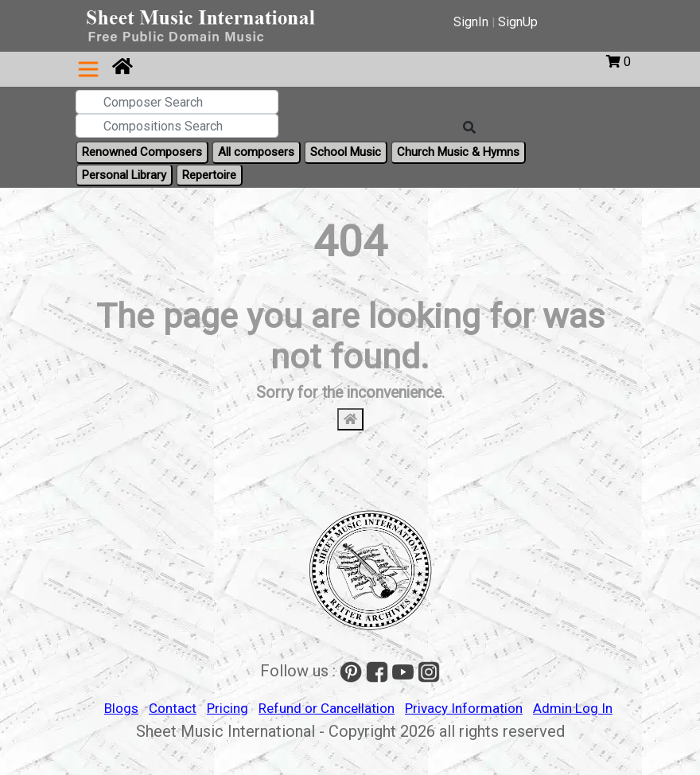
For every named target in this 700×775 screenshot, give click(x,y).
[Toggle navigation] (88, 69)
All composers (256, 152)
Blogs (121, 708)
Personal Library (124, 175)
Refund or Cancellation (327, 708)
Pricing (227, 708)
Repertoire (209, 175)
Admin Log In (573, 708)
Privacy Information (464, 708)
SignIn (471, 22)
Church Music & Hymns (458, 152)
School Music (346, 152)
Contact (173, 708)
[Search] (469, 128)
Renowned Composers (142, 152)
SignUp (518, 22)
